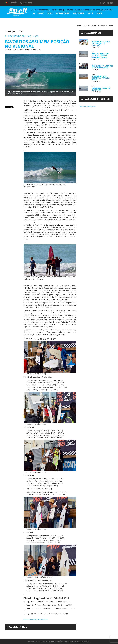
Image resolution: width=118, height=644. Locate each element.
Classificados (89, 10)
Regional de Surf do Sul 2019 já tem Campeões (101, 44)
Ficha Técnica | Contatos (62, 10)
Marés (14, 2)
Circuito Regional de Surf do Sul (36, 619)
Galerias (40, 20)
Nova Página (86, 641)
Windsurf (79, 13)
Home (41, 13)
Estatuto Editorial (42, 10)
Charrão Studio (62, 641)
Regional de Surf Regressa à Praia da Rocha (101, 78)
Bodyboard (63, 13)
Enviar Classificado (105, 10)
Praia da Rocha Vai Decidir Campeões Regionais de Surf (100, 56)
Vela (90, 13)
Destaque (10, 31)
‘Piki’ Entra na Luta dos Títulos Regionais (102, 67)
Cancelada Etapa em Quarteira (101, 89)
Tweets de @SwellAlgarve (88, 106)
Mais (99, 13)
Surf (50, 13)
